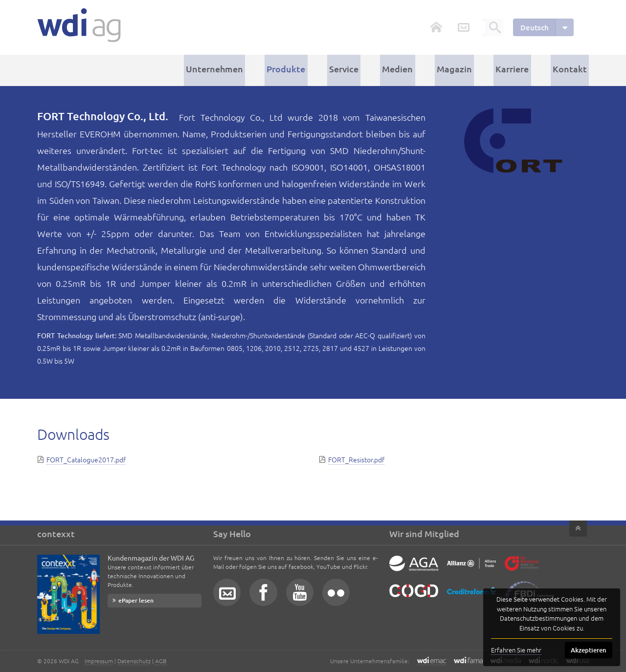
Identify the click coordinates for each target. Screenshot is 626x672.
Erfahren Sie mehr (516, 650)
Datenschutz (134, 661)
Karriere (518, 69)
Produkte (309, 69)
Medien (412, 69)
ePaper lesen (136, 600)
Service (362, 69)
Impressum (99, 661)
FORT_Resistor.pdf (356, 457)
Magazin (465, 69)
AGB (161, 661)
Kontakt (572, 69)
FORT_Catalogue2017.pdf (86, 457)
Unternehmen (241, 69)
